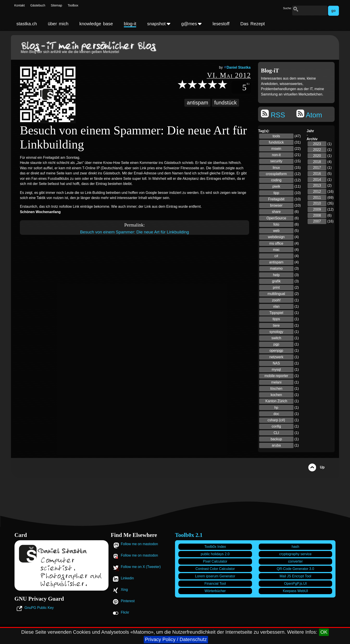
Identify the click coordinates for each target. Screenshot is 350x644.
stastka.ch (27, 24)
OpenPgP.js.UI (296, 584)
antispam (198, 103)
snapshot (159, 24)
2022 (317, 150)
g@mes (192, 24)
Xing (124, 590)
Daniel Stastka (239, 67)
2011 (317, 198)
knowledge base (96, 24)
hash (295, 547)
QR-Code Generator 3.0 (295, 569)
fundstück (226, 103)
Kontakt (20, 5)
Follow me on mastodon (139, 544)
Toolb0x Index (215, 547)
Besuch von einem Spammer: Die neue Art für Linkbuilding (135, 232)
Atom (309, 114)
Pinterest (128, 601)
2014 (317, 180)
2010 (317, 203)
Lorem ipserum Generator (215, 576)
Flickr (125, 612)
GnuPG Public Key (39, 608)
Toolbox (73, 5)
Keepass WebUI (295, 591)
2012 (317, 192)
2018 (317, 162)
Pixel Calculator (215, 561)
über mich (58, 24)
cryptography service (295, 554)
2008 (317, 215)
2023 (317, 144)
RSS (273, 114)
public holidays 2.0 (215, 554)
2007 (317, 221)
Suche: (287, 8)
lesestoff (221, 24)
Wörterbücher (215, 591)
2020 (317, 156)
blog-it (130, 24)
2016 (317, 174)
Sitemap (57, 5)
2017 (317, 168)
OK (324, 632)
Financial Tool (215, 584)
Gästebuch (38, 5)
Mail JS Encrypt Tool (296, 576)
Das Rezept (253, 24)
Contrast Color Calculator (215, 569)
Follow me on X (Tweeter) (141, 567)
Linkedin (127, 578)
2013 (317, 185)
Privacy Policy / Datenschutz (176, 639)
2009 (317, 209)
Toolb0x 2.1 (189, 535)
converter (295, 561)
